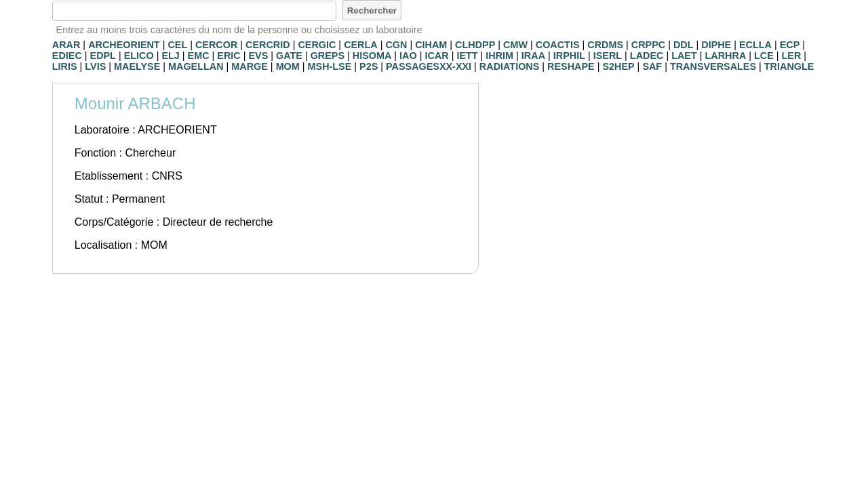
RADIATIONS (509, 66)
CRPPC (648, 45)
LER (792, 56)
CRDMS (605, 45)
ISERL (608, 56)
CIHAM (431, 45)
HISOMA (372, 56)
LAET (684, 56)
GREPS (328, 56)
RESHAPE (571, 66)
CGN (396, 45)
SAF (652, 66)
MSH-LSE (330, 66)
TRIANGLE (789, 66)
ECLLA (755, 45)
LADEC (647, 56)
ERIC (229, 56)
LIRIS (65, 66)
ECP (790, 45)
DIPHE (716, 45)
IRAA (533, 56)
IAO (408, 56)
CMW (515, 45)
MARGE (250, 66)
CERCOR (216, 45)
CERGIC (317, 45)
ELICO (139, 56)
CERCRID (268, 45)
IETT (467, 56)
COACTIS (558, 45)
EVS (258, 56)
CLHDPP (475, 45)
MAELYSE (137, 66)
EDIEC (67, 56)
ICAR (436, 56)
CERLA (361, 45)
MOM (288, 66)
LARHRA (726, 56)
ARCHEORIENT (124, 45)
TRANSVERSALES (713, 66)
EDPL (103, 56)
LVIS (95, 66)
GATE (289, 56)
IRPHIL (569, 56)
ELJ (170, 56)
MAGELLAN (196, 66)
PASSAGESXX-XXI (429, 66)
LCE (764, 56)
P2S (369, 66)
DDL (684, 45)
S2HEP (618, 66)
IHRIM (499, 56)
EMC (199, 56)
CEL (177, 45)
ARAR (66, 45)
